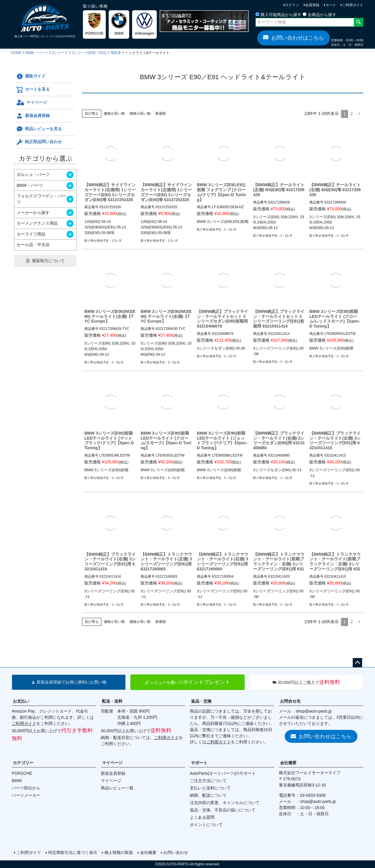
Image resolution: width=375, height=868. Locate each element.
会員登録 (312, 5)
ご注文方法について (208, 781)
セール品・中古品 (33, 245)
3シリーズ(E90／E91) (89, 53)
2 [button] (352, 114)
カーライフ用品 (31, 234)
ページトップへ (357, 663)
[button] (359, 114)
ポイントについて (206, 825)
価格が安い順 (114, 113)
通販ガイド (31, 77)
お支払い (21, 701)
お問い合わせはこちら (294, 38)
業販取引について (48, 261)
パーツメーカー (26, 795)
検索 (358, 22)
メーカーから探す (33, 213)
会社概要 (288, 763)
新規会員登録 (33, 116)
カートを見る (33, 90)
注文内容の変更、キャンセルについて (225, 803)
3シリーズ (60, 53)
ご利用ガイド (353, 5)
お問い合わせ (176, 852)
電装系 (116, 53)
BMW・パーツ (37, 53)
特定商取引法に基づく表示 (73, 852)
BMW (17, 781)
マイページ (31, 103)
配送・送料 (112, 701)
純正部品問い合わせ (39, 142)
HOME (16, 53)
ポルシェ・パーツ (33, 174)
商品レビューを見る (39, 129)
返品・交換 (201, 701)
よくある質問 (202, 817)
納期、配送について (208, 795)
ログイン (292, 5)
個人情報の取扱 (119, 852)
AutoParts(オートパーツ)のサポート (223, 773)
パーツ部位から (26, 788)
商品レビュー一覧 (117, 788)
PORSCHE (22, 773)
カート (331, 5)
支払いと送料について (210, 788)
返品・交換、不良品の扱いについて (223, 810)
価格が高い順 (140, 113)
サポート (199, 763)
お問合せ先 (290, 701)
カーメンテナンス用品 (37, 223)
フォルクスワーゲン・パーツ (41, 199)
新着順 (161, 113)
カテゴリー (23, 763)
